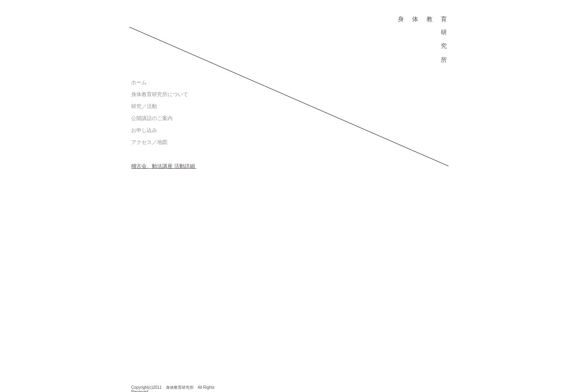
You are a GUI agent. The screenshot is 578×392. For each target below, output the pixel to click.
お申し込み (144, 130)
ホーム (139, 82)
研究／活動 (144, 106)
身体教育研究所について (160, 94)
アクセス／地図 (149, 142)
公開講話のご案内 (152, 118)
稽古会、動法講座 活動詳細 (164, 166)
